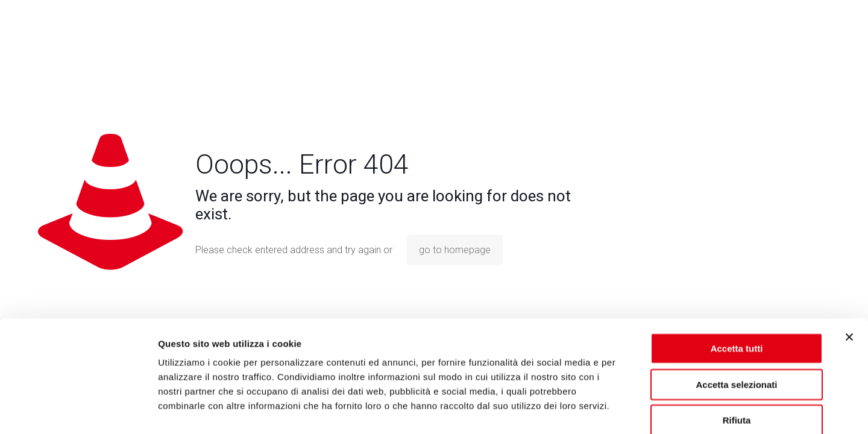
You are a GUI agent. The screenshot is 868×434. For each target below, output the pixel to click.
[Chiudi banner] (849, 274)
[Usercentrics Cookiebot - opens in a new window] (78, 410)
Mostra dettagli (634, 410)
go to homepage (455, 250)
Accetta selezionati (736, 321)
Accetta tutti (737, 285)
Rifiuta (737, 357)
